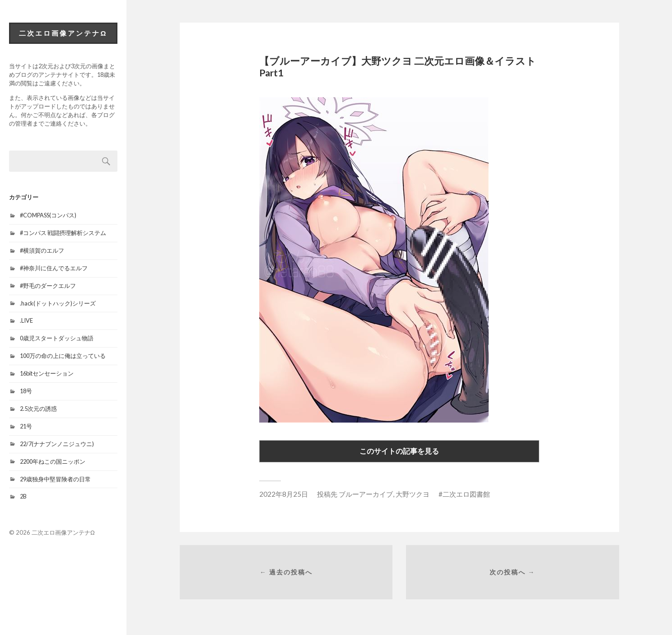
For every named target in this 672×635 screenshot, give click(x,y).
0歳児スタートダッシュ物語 (57, 338)
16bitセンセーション (47, 373)
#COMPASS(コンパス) (48, 215)
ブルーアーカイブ (366, 494)
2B (23, 496)
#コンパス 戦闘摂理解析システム (63, 233)
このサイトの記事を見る (399, 451)
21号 (26, 426)
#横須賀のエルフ (42, 250)
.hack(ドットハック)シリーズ (58, 303)
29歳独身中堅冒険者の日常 (55, 479)
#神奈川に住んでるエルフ (54, 268)
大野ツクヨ (413, 494)
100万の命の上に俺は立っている (63, 356)
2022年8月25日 (284, 494)
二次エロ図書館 (466, 494)
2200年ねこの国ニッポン (53, 461)
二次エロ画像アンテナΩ (63, 33)
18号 (26, 391)
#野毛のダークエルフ (48, 286)
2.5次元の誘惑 (38, 409)
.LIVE (26, 320)
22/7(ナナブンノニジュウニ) (57, 444)
